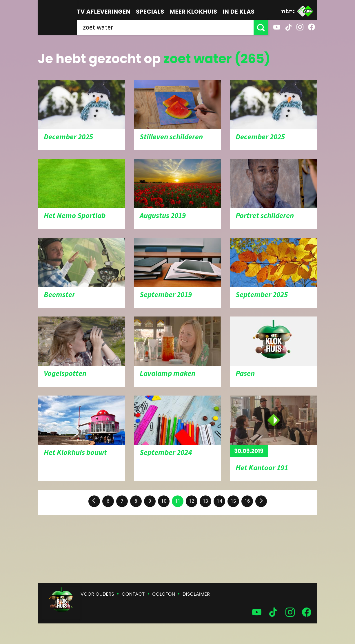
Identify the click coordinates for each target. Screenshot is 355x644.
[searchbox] (165, 28)
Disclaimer (196, 594)
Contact (133, 594)
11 (178, 501)
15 (233, 501)
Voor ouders (97, 594)
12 (192, 501)
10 (164, 501)
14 (219, 501)
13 (205, 501)
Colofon (164, 594)
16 (247, 501)
